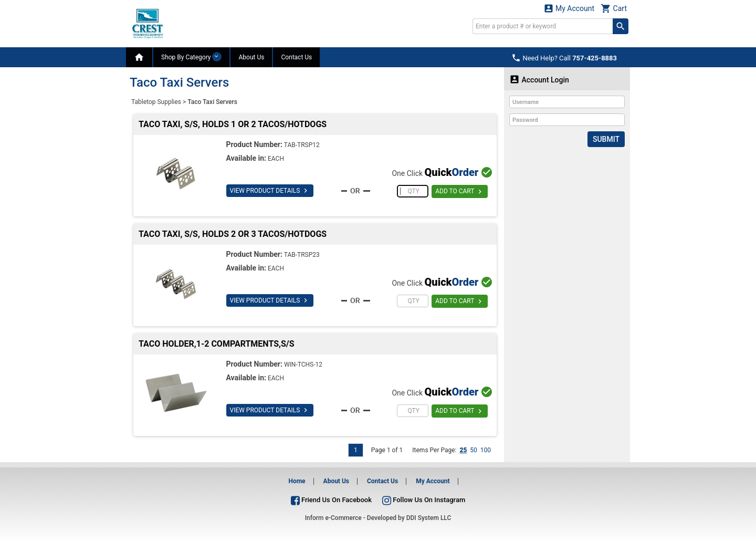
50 (474, 450)
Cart (614, 8)
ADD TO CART (460, 192)
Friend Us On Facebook (331, 500)
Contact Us (296, 57)
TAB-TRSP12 (302, 145)
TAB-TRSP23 (302, 255)
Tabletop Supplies (156, 102)
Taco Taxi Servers (212, 102)
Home (297, 481)
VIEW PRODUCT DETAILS (270, 191)
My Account (569, 8)
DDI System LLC (429, 518)
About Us (251, 57)
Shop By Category (191, 57)
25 (463, 450)
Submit (606, 139)
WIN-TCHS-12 (303, 365)
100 (486, 450)
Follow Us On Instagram (424, 500)
